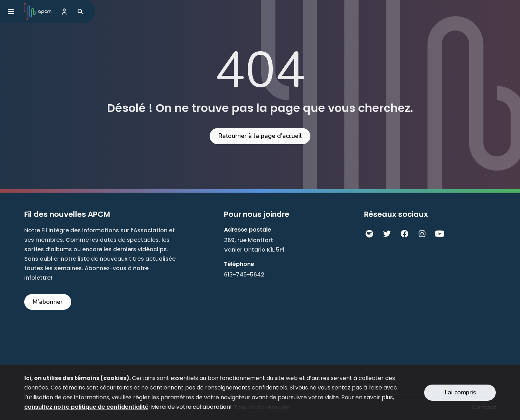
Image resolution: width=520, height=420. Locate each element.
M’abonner (48, 302)
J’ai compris (460, 392)
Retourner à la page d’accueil (260, 136)
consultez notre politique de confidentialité (86, 407)
